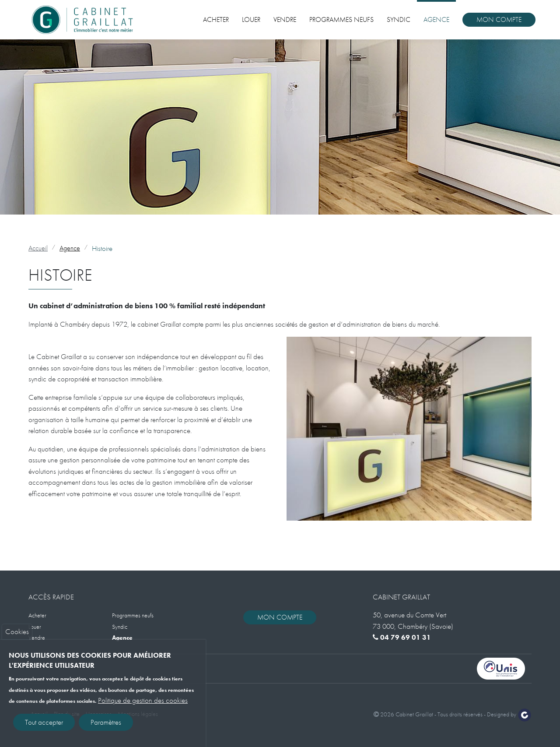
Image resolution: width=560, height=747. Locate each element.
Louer (251, 19)
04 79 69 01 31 (402, 637)
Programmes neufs (341, 19)
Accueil (38, 248)
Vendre (285, 19)
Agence (436, 19)
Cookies (17, 634)
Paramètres (106, 725)
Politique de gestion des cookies (143, 703)
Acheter (216, 19)
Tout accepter (44, 725)
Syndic (399, 19)
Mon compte (499, 19)
